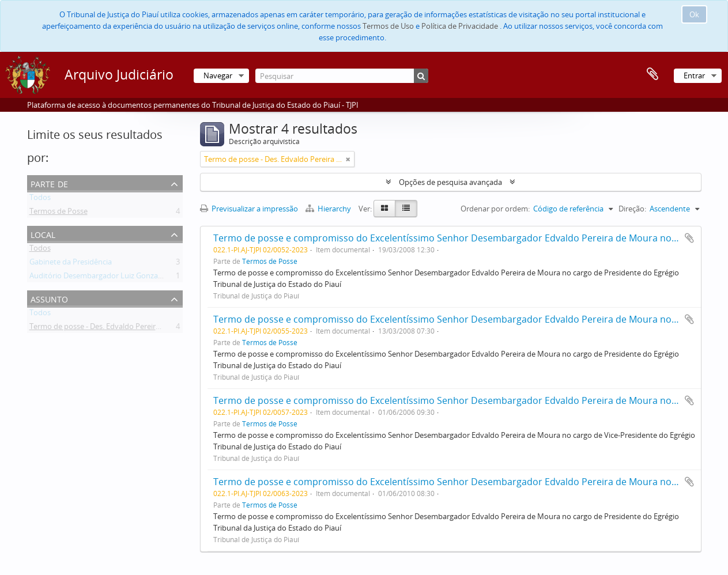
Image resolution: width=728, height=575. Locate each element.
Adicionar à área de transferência (689, 238)
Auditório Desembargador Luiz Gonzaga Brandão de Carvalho (135, 278)
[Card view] (384, 209)
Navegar (218, 75)
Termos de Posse (59, 213)
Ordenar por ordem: (495, 209)
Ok (694, 14)
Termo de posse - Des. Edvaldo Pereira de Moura (112, 328)
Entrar (694, 75)
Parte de (49, 183)
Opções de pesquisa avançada (450, 182)
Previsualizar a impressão (249, 209)
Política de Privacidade (460, 26)
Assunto (49, 298)
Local (43, 234)
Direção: (632, 209)
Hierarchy (329, 209)
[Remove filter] (348, 159)
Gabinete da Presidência (71, 264)
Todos (40, 199)
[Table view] (406, 209)
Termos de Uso (388, 26)
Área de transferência (652, 74)
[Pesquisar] (342, 76)
